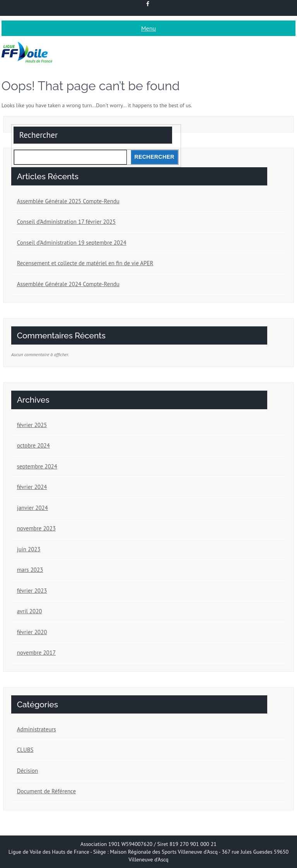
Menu (148, 28)
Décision (28, 771)
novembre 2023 (36, 528)
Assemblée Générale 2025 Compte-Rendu (68, 201)
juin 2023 (29, 549)
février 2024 (32, 487)
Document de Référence (47, 791)
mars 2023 (30, 570)
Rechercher (38, 135)
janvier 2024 (32, 508)
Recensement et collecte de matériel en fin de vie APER (85, 263)
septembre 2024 (37, 466)
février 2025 (32, 425)
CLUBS (25, 750)
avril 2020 (30, 611)
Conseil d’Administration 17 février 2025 (67, 222)
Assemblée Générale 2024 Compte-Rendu (68, 284)
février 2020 (32, 632)
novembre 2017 (36, 653)
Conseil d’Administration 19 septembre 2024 (72, 243)
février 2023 (32, 591)
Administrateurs (37, 729)
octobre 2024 (33, 445)
